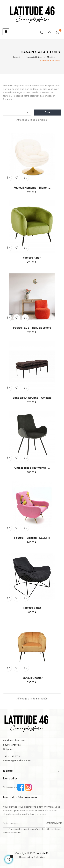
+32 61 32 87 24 (12, 757)
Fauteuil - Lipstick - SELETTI (32, 538)
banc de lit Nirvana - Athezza (32, 398)
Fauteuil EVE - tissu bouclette (32, 328)
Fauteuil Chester (32, 678)
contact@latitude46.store (17, 761)
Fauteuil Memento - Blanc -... (32, 188)
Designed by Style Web (32, 857)
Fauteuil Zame (32, 608)
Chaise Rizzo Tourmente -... (32, 468)
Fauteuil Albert (32, 258)
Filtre (47, 112)
